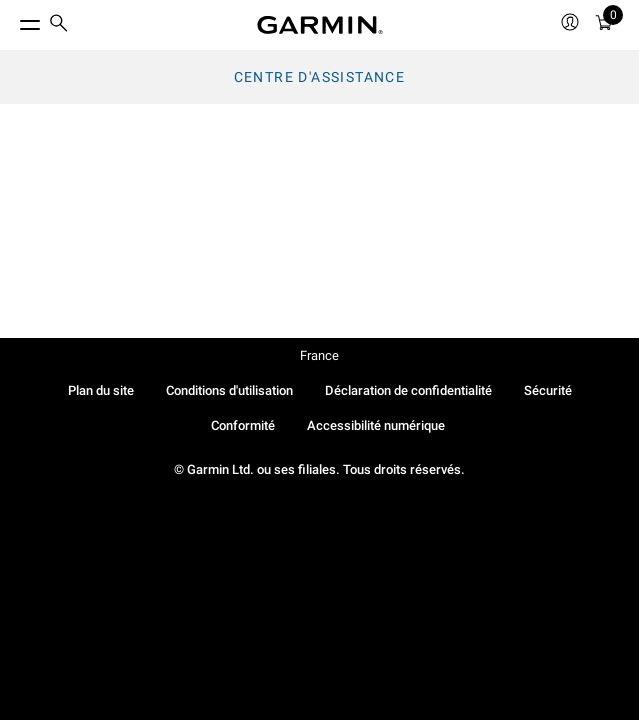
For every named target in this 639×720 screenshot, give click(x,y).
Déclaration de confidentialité (408, 390)
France (319, 355)
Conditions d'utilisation (229, 390)
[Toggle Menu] (12, 20)
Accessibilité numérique (376, 425)
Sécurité (548, 390)
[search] (59, 25)
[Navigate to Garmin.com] (320, 25)
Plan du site (101, 390)
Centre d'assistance (320, 77)
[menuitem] (59, 25)
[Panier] (604, 25)
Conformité (243, 425)
